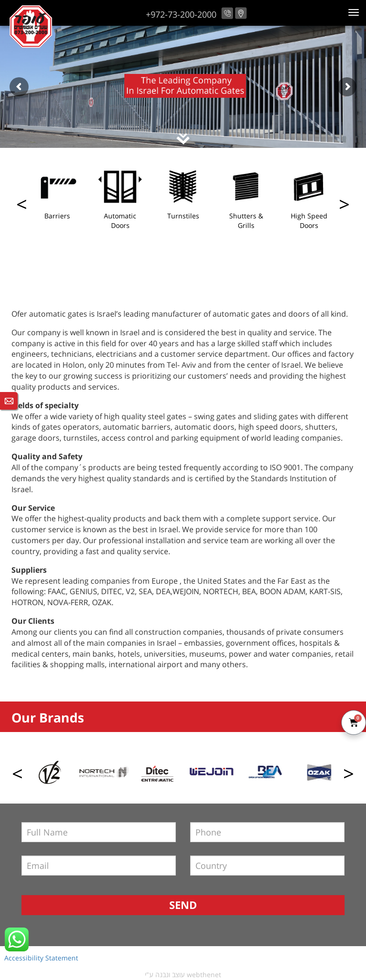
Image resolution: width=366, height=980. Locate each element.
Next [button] (22, 207)
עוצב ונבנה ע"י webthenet (183, 975)
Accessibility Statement (41, 958)
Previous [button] (344, 207)
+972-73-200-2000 (181, 14)
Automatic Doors (120, 221)
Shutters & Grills (246, 221)
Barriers (57, 216)
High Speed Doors (309, 221)
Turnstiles (183, 216)
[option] (57, 195)
